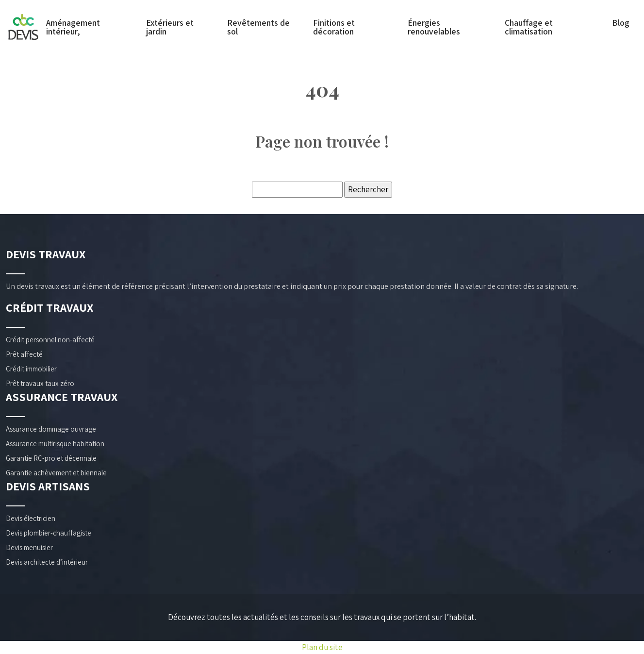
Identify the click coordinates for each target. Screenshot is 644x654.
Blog (621, 23)
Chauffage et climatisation (529, 27)
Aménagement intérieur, (73, 27)
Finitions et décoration (334, 27)
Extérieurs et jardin (170, 27)
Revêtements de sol (258, 27)
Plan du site (322, 647)
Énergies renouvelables (434, 27)
